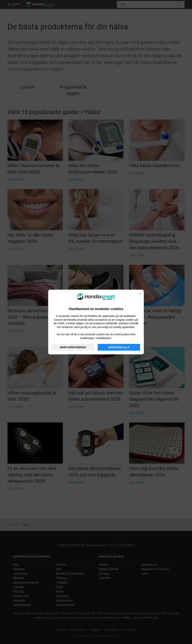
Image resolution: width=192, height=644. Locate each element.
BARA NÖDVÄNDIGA (73, 347)
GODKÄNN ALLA (119, 347)
